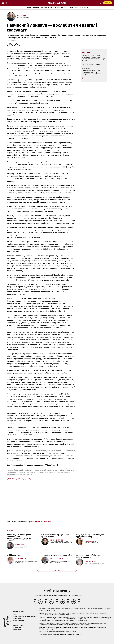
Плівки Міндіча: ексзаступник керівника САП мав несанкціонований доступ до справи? (19, 538)
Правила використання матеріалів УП (25, 616)
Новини (29, 8)
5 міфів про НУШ (14, 555)
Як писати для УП (19, 625)
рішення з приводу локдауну (42, 96)
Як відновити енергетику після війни (57, 555)
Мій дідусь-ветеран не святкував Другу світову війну (90, 536)
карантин (11, 478)
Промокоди (17, 630)
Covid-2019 (20, 478)
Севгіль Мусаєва (79, 627)
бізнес (28, 478)
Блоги (81, 8)
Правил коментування (43, 522)
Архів (86, 8)
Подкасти (64, 8)
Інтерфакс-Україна (51, 615)
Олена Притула (101, 627)
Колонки (44, 8)
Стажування (17, 627)
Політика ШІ (17, 619)
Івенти (57, 8)
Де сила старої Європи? (91, 65)
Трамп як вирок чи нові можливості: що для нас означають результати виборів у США (94, 58)
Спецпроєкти (73, 8)
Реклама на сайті (19, 612)
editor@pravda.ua (54, 629)
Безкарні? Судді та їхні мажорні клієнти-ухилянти (89, 556)
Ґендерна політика (19, 621)
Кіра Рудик (22, 16)
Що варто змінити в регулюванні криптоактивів (55, 536)
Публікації (36, 8)
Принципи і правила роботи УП (23, 623)
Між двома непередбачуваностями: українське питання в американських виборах (92, 71)
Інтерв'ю (51, 8)
